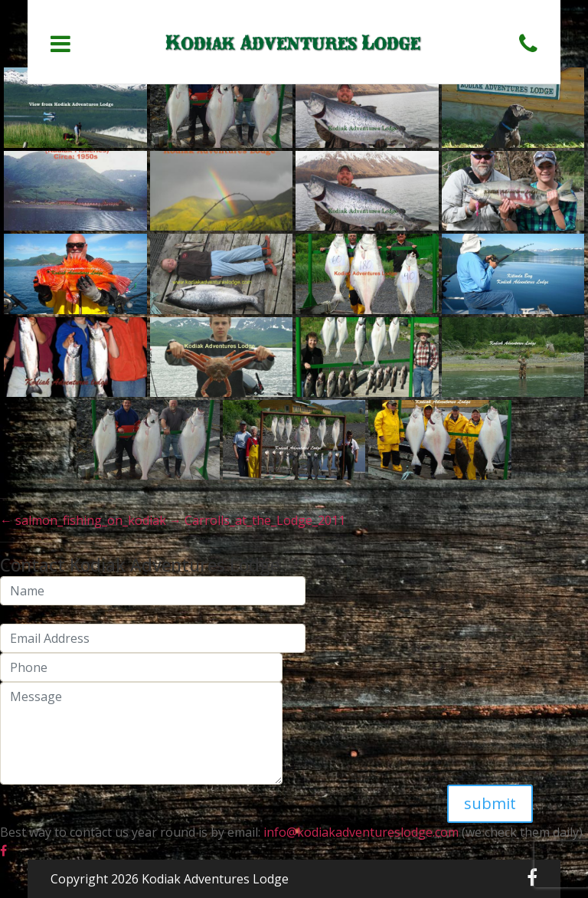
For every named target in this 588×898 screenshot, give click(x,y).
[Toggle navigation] (60, 44)
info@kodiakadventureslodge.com (359, 832)
